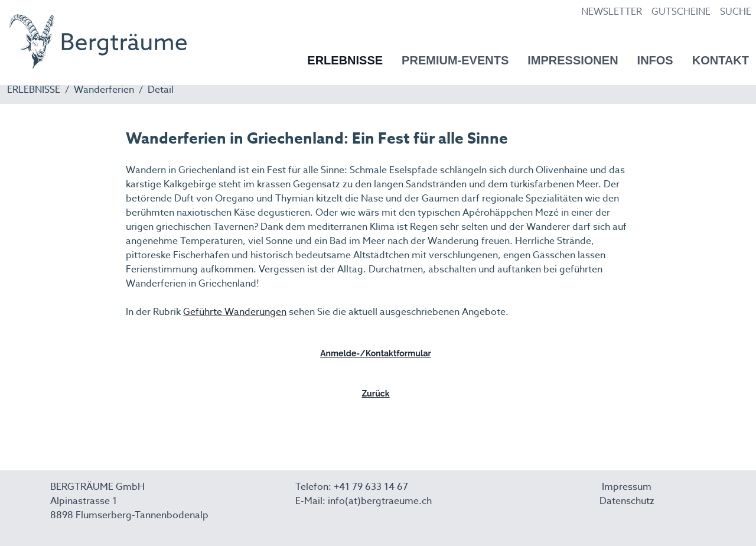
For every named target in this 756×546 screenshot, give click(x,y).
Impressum (627, 487)
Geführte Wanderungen (235, 312)
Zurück (375, 394)
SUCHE (736, 12)
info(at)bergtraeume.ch (380, 501)
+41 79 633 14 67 (371, 487)
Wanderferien (104, 90)
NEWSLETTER (612, 12)
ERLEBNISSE (34, 90)
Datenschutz (627, 501)
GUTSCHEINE (681, 12)
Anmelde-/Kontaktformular (376, 353)
